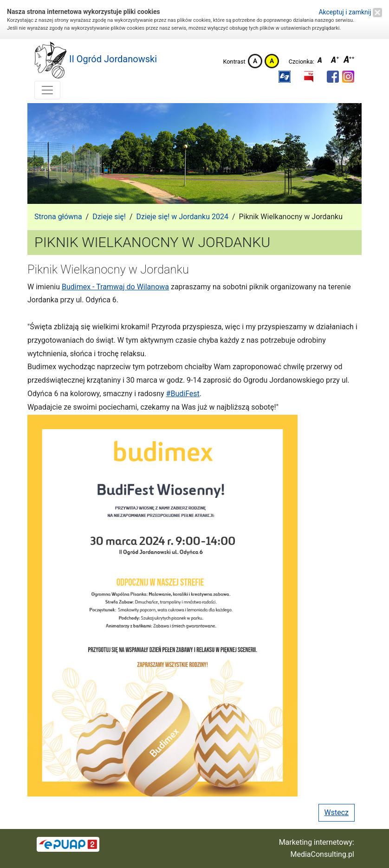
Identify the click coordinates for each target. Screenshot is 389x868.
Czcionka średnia (336, 61)
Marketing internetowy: (317, 842)
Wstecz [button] (337, 813)
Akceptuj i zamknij (350, 12)
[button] (285, 77)
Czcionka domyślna (322, 61)
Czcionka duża (349, 61)
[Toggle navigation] (47, 90)
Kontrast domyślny (255, 61)
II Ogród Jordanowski (96, 60)
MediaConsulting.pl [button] (322, 854)
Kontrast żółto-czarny (272, 61)
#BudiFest (183, 394)
